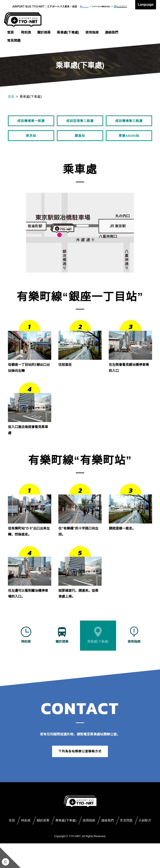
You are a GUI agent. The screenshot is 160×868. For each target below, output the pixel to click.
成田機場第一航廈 (31, 121)
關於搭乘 (44, 32)
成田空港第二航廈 (80, 121)
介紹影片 (93, 846)
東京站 (31, 137)
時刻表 (26, 32)
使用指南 (92, 32)
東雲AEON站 (129, 137)
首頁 (10, 32)
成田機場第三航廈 (129, 121)
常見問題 (14, 41)
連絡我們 (111, 32)
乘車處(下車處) (68, 32)
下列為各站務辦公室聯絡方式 (80, 765)
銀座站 (80, 137)
